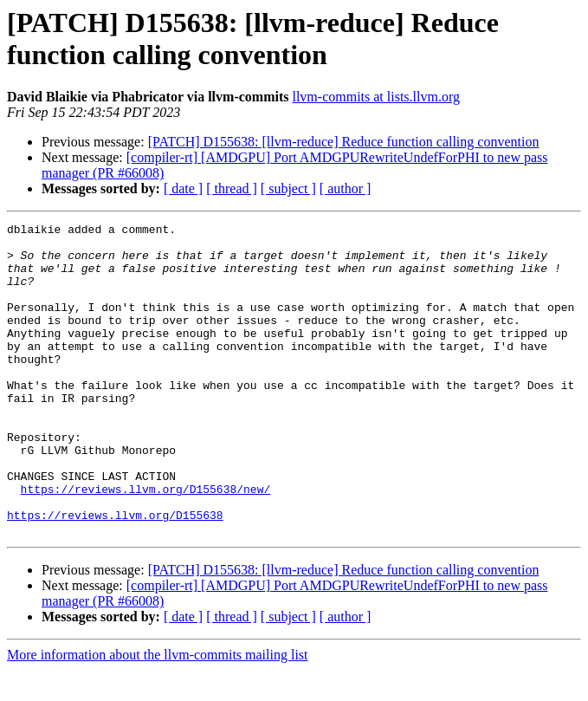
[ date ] (183, 188)
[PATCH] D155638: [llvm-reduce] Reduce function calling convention (344, 142)
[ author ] (346, 188)
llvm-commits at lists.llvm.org (375, 97)
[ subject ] (288, 188)
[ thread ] (232, 188)
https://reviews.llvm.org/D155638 (115, 543)
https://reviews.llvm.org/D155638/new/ (146, 512)
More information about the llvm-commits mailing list (158, 686)
